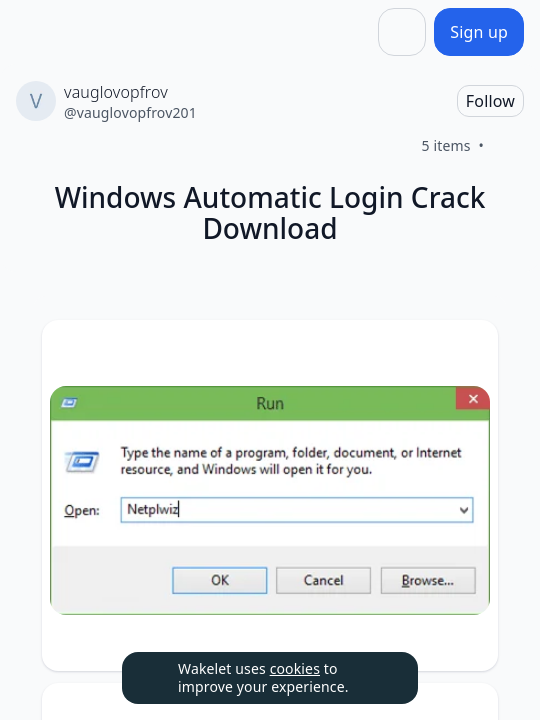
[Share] (402, 32)
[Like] (508, 146)
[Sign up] (479, 32)
